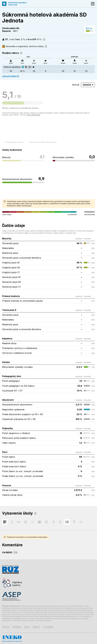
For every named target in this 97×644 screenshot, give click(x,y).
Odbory (36, 627)
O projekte (48, 627)
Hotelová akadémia (12, 67)
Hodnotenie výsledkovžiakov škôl (17, 4)
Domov (6, 627)
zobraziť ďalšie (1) (11, 76)
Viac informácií (34, 115)
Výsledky (17, 627)
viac (15, 31)
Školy (27, 627)
